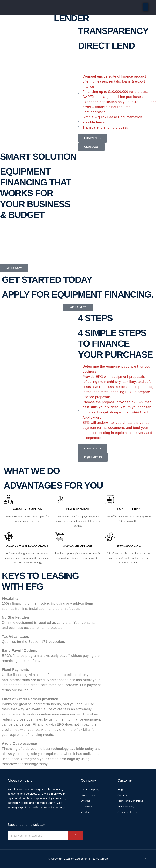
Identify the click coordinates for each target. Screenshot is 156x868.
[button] (146, 7)
